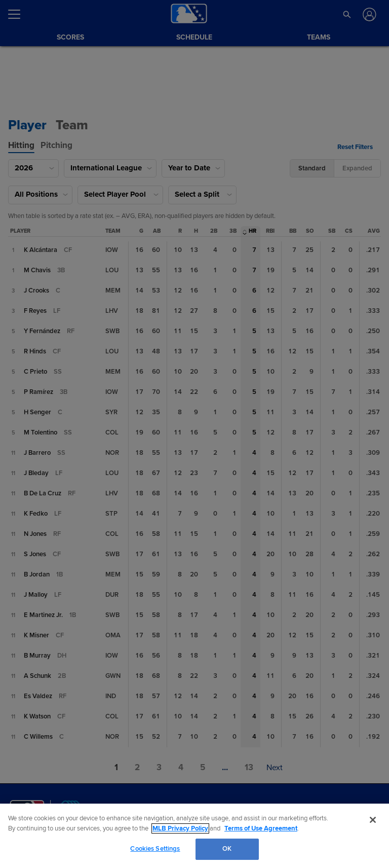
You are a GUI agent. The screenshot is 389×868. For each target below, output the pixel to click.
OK (227, 849)
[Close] (373, 820)
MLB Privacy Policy (180, 828)
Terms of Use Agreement (261, 828)
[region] (194, 836)
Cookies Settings (155, 849)
